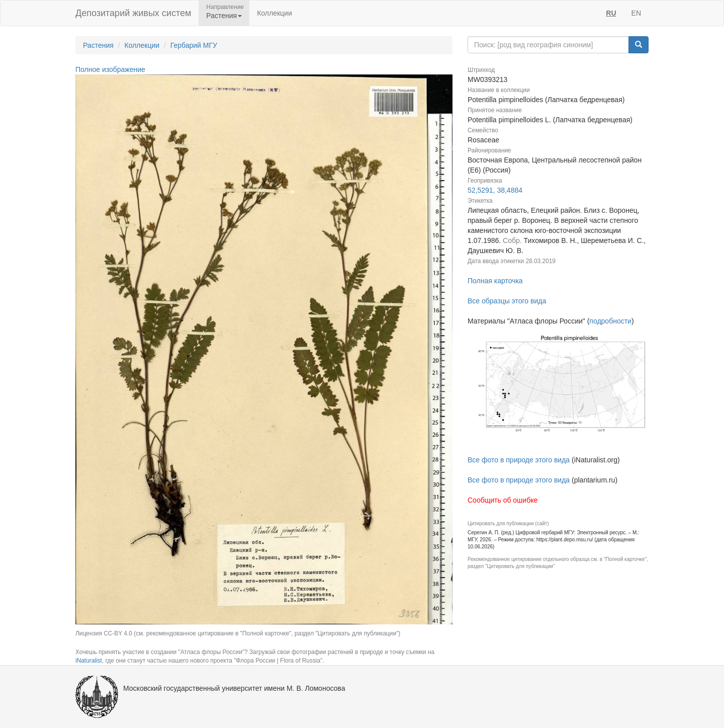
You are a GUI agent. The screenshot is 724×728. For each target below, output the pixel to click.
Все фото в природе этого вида (519, 460)
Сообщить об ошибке (503, 500)
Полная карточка (495, 281)
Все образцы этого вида (507, 301)
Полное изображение (110, 69)
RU (611, 13)
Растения (98, 45)
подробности (610, 321)
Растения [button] (224, 16)
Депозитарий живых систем (133, 13)
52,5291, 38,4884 (495, 190)
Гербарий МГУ (194, 45)
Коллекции (275, 13)
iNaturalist (89, 661)
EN (636, 13)
